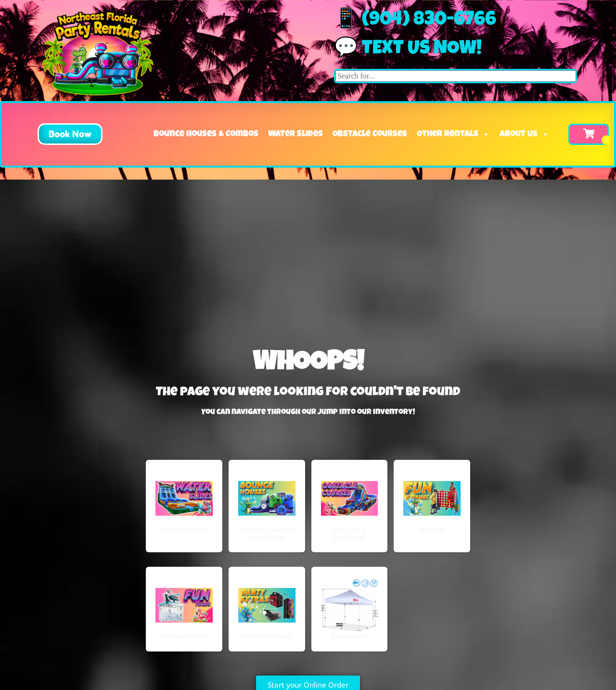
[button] (59, 134)
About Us (524, 134)
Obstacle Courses (370, 134)
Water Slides (295, 134)
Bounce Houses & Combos (206, 134)
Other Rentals (453, 134)
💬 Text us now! (408, 50)
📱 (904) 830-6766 (415, 21)
